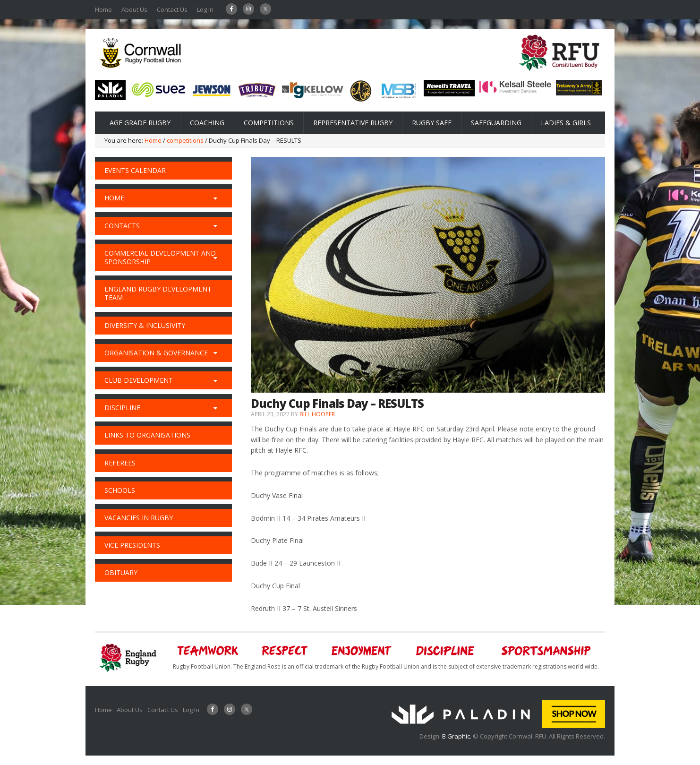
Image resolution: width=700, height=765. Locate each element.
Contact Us (172, 9)
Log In (205, 9)
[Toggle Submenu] (215, 198)
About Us (134, 9)
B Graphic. (457, 736)
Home (103, 9)
